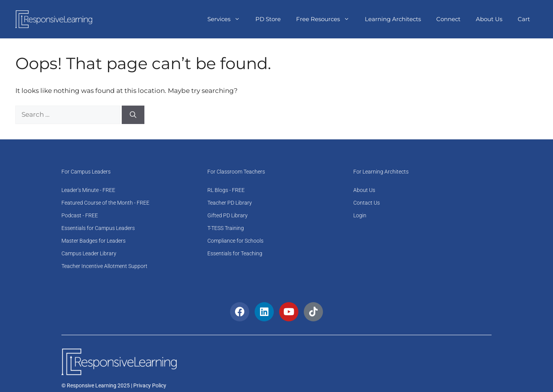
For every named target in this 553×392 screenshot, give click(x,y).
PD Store (268, 19)
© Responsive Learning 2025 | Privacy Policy (114, 385)
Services (228, 19)
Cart (524, 19)
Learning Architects (393, 19)
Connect (448, 19)
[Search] (133, 115)
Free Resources (327, 19)
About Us (489, 19)
